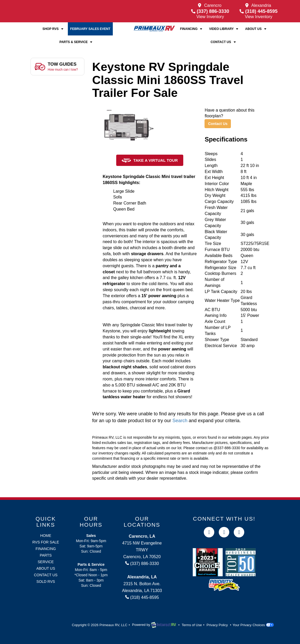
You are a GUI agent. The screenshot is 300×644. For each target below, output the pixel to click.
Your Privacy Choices (253, 625)
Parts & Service (76, 42)
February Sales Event (90, 29)
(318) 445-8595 (258, 11)
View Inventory (210, 17)
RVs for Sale (46, 542)
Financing (192, 29)
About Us (256, 29)
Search (180, 421)
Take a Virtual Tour (150, 161)
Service (46, 562)
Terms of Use (192, 625)
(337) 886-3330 (210, 11)
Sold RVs (46, 582)
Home (46, 536)
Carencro (213, 5)
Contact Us (224, 42)
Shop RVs (53, 29)
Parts (46, 555)
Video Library (224, 29)
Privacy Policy (217, 625)
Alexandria (261, 5)
